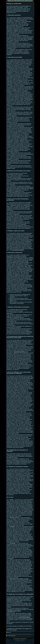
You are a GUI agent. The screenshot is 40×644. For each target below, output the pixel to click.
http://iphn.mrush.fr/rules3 (14, 611)
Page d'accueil (11, 636)
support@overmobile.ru (18, 250)
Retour (9, 632)
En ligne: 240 (16, 639)
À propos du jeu (23, 639)
